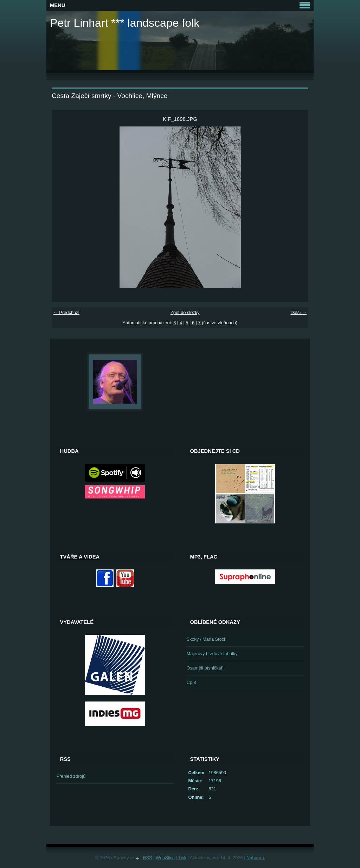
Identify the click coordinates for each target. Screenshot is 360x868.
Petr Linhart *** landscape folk (125, 23)
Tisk (182, 858)
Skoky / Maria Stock (207, 639)
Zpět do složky (185, 312)
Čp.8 (191, 682)
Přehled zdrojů (71, 776)
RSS (147, 858)
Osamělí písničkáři (205, 668)
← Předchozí (66, 312)
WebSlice (165, 858)
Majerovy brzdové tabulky (212, 654)
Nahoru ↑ (256, 858)
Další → (298, 312)
